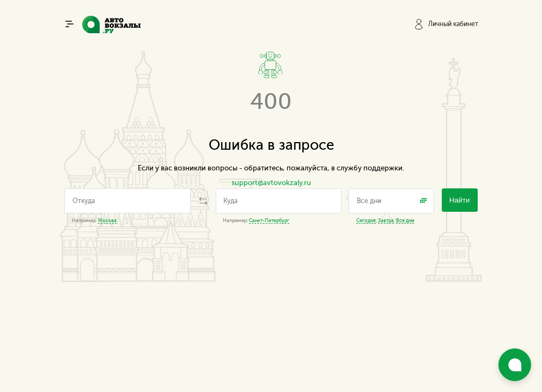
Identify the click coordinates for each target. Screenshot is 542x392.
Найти (460, 200)
